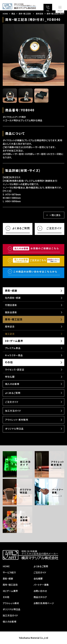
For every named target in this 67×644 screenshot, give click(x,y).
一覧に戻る (55, 215)
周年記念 (40, 14)
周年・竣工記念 (25, 14)
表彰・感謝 (11, 291)
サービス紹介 (9, 572)
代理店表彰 (11, 305)
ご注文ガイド (12, 402)
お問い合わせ (40, 591)
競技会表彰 (11, 312)
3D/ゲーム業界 (10, 591)
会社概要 (38, 579)
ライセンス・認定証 (15, 369)
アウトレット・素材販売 (17, 420)
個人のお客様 (12, 384)
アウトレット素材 (11, 603)
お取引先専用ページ (44, 603)
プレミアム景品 (13, 348)
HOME (5, 14)
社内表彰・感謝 (13, 298)
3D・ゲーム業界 (14, 341)
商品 (13, 14)
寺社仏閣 (10, 377)
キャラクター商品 (14, 355)
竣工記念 (10, 334)
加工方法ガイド (13, 411)
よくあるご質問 (13, 393)
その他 (9, 362)
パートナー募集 (41, 585)
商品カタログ (40, 597)
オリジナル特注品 (14, 429)
